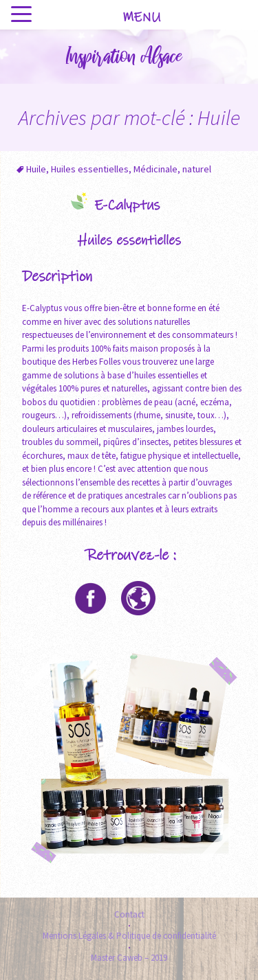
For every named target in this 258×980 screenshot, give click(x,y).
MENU (141, 18)
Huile (36, 169)
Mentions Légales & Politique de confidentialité (129, 936)
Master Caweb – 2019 (129, 958)
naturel (197, 169)
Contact (129, 914)
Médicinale (155, 169)
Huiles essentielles (90, 169)
